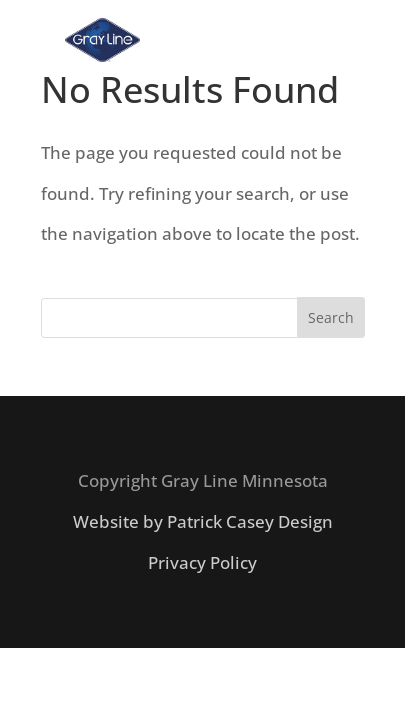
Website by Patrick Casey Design (203, 521)
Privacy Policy (202, 562)
